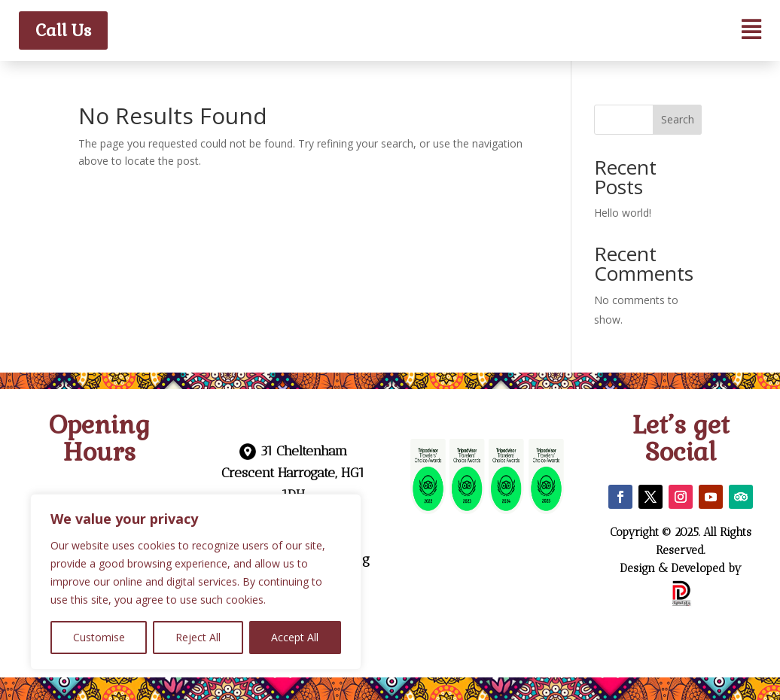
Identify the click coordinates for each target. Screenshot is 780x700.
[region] (196, 582)
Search (678, 119)
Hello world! (623, 213)
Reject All (198, 637)
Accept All (295, 637)
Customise (99, 637)
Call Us (63, 30)
